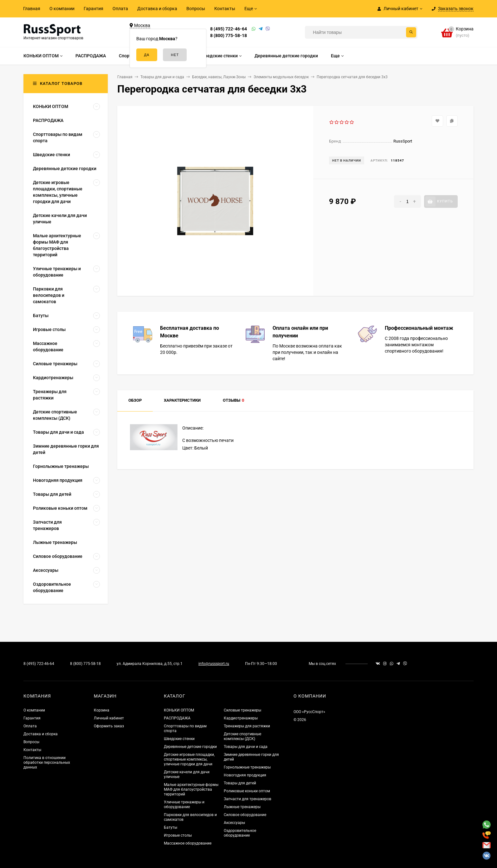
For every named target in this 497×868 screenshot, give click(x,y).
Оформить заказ (109, 726)
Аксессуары (234, 823)
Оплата (120, 9)
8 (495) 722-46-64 (229, 29)
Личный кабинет (109, 718)
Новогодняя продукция (245, 775)
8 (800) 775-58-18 (229, 35)
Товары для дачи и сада (246, 747)
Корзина (102, 710)
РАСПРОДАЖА (177, 718)
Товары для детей (240, 783)
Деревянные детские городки (190, 747)
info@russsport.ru (214, 664)
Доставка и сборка (157, 9)
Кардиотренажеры (241, 718)
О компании (62, 9)
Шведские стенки (179, 739)
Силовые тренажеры (242, 710)
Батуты (171, 827)
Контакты (225, 9)
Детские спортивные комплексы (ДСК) (242, 736)
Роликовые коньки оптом (247, 791)
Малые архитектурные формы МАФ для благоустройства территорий (191, 789)
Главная (32, 9)
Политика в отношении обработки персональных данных (47, 763)
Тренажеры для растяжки (247, 726)
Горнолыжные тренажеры (247, 767)
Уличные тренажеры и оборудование (184, 804)
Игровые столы (178, 835)
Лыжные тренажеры (242, 807)
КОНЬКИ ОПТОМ (179, 710)
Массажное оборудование (188, 843)
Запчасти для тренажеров (248, 799)
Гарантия (94, 9)
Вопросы (196, 9)
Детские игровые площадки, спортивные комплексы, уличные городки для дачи (189, 759)
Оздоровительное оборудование (240, 833)
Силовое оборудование (245, 815)
